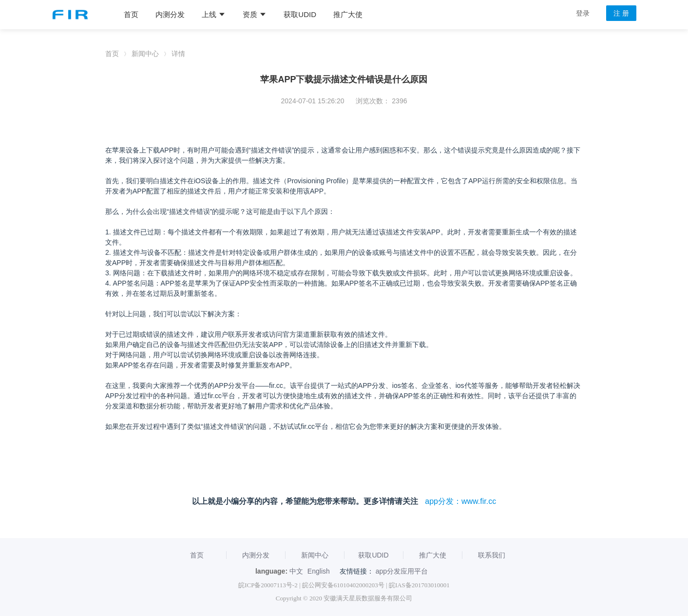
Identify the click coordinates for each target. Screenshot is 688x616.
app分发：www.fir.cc (460, 501)
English (319, 571)
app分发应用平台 (402, 571)
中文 (296, 571)
